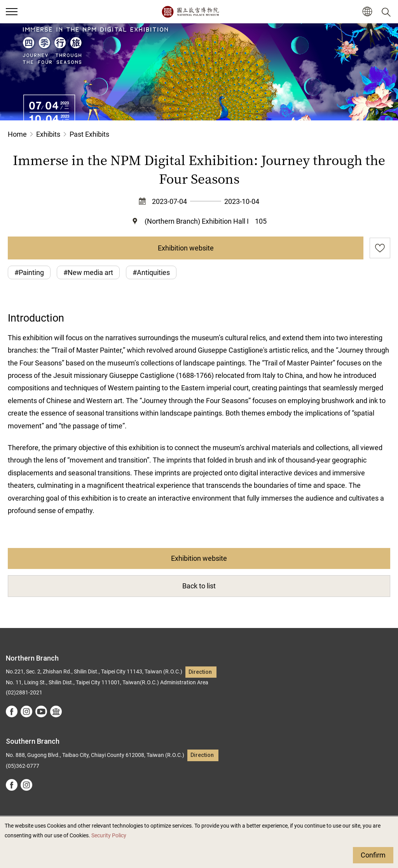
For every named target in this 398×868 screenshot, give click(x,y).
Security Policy (109, 836)
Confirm (373, 855)
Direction (200, 672)
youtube (41, 711)
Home (17, 134)
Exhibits (48, 134)
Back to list (199, 586)
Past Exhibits (89, 134)
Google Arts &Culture (56, 711)
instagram (26, 711)
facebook (12, 711)
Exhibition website (186, 248)
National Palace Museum (190, 12)
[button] (367, 12)
